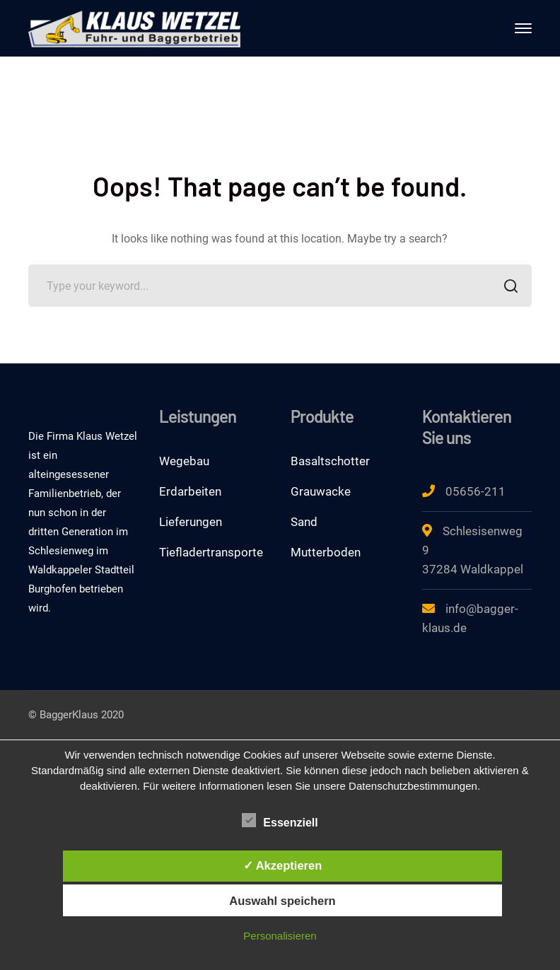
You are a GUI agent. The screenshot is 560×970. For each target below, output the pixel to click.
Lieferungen (191, 522)
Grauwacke (321, 491)
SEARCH (507, 287)
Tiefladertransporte (211, 552)
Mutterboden (326, 552)
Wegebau (184, 461)
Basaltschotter (330, 461)
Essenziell (280, 821)
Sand (304, 522)
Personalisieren (280, 936)
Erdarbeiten (190, 491)
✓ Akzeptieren (283, 865)
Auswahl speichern (282, 901)
